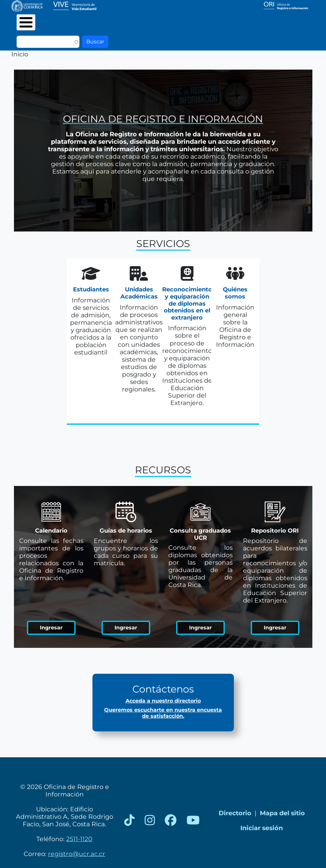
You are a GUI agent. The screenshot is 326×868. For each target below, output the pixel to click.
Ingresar (51, 628)
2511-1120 (79, 839)
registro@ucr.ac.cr (77, 854)
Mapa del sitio (282, 813)
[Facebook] (171, 820)
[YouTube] (193, 820)
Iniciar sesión (262, 828)
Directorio (235, 813)
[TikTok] (129, 820)
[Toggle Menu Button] (26, 22)
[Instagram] (150, 820)
